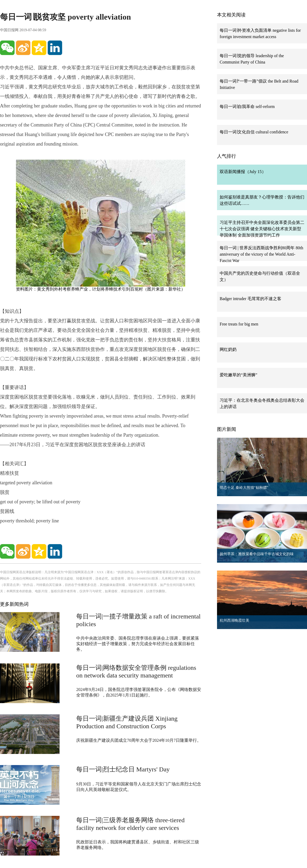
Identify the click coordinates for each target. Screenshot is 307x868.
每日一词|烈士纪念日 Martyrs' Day (123, 769)
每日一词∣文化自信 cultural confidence (254, 132)
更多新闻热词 (14, 604)
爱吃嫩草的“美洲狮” (238, 375)
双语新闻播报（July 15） (243, 172)
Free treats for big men (239, 324)
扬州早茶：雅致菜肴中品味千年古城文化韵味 (257, 554)
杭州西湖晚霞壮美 (234, 620)
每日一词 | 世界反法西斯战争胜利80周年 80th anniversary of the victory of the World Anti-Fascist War (261, 254)
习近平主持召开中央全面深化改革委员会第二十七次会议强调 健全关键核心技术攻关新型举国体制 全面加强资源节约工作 (262, 229)
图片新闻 (227, 429)
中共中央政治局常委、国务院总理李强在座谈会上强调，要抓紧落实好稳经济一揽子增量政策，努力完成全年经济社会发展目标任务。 (138, 644)
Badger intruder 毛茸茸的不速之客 (250, 299)
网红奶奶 (228, 349)
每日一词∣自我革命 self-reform (247, 107)
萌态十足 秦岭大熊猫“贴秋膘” (244, 488)
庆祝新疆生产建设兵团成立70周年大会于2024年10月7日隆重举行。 (139, 740)
